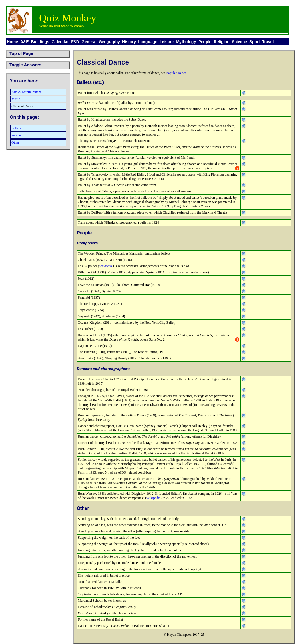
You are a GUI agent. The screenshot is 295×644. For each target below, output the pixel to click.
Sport (255, 42)
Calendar (60, 42)
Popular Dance (176, 73)
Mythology (186, 42)
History (129, 42)
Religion (222, 42)
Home (12, 42)
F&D (75, 42)
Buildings (40, 42)
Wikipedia (153, 498)
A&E (25, 42)
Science (239, 42)
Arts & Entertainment (26, 92)
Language (148, 42)
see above (106, 266)
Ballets (16, 128)
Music (16, 99)
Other (15, 142)
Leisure (167, 42)
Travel (268, 42)
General (89, 42)
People (205, 42)
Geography (109, 42)
